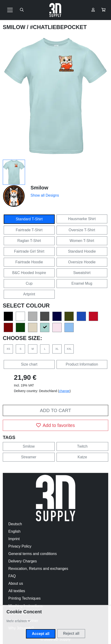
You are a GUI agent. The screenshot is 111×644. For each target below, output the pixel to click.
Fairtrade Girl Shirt (29, 251)
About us (16, 583)
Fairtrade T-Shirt (29, 230)
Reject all (71, 633)
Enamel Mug (82, 283)
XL (57, 349)
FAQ (12, 576)
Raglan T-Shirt (29, 241)
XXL (69, 349)
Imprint (14, 539)
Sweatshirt (82, 273)
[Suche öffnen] (22, 10)
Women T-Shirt (82, 241)
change (64, 391)
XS (8, 349)
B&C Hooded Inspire (29, 273)
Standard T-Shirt (29, 219)
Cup (29, 283)
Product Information (82, 364)
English (14, 531)
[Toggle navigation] (10, 10)
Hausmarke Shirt (82, 219)
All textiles (17, 591)
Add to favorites (55, 425)
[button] (103, 10)
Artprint (29, 294)
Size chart (29, 364)
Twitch (82, 446)
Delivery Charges (23, 561)
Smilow (15, 27)
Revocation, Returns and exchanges (38, 569)
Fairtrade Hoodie (29, 262)
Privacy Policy (20, 546)
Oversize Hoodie (82, 262)
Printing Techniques (24, 598)
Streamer (29, 457)
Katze (82, 457)
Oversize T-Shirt (82, 230)
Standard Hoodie (82, 251)
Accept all (41, 634)
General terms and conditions (33, 554)
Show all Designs (45, 195)
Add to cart (55, 410)
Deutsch (15, 524)
